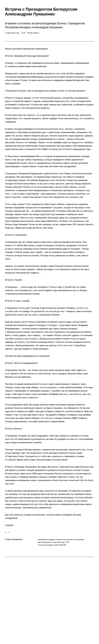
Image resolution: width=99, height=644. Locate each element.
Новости (59, 540)
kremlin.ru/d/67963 (60, 545)
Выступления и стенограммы (73, 540)
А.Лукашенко (11, 91)
